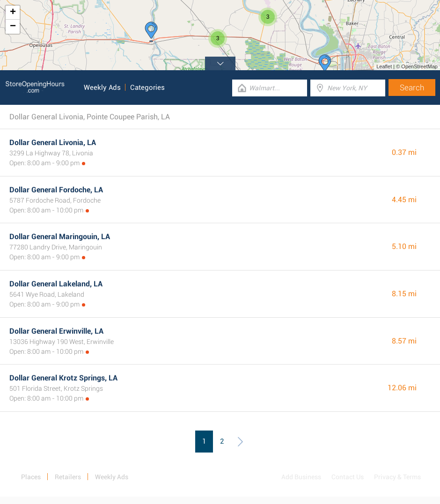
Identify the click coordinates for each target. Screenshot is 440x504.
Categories (147, 88)
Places (31, 477)
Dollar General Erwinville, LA (56, 331)
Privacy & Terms (397, 477)
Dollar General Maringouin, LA (60, 237)
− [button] (13, 27)
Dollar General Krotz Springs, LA (63, 378)
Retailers (68, 477)
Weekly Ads (102, 88)
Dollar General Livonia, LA (53, 142)
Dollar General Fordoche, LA (56, 190)
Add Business (301, 477)
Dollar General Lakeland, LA (56, 284)
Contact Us (348, 477)
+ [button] (13, 13)
